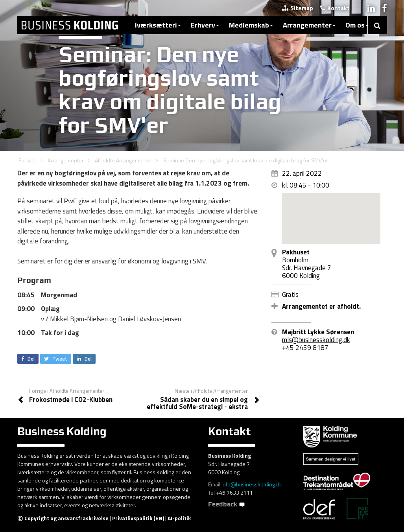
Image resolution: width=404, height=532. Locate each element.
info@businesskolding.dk (252, 484)
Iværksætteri (158, 25)
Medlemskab (251, 25)
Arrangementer (309, 25)
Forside (28, 160)
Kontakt (335, 8)
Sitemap (298, 8)
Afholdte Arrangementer (124, 160)
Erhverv (205, 25)
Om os (357, 25)
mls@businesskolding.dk (316, 340)
